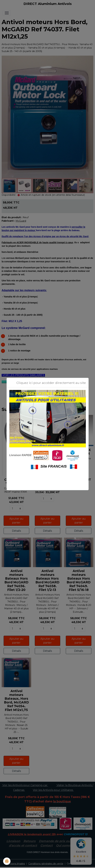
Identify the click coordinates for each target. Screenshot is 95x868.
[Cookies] (7, 861)
